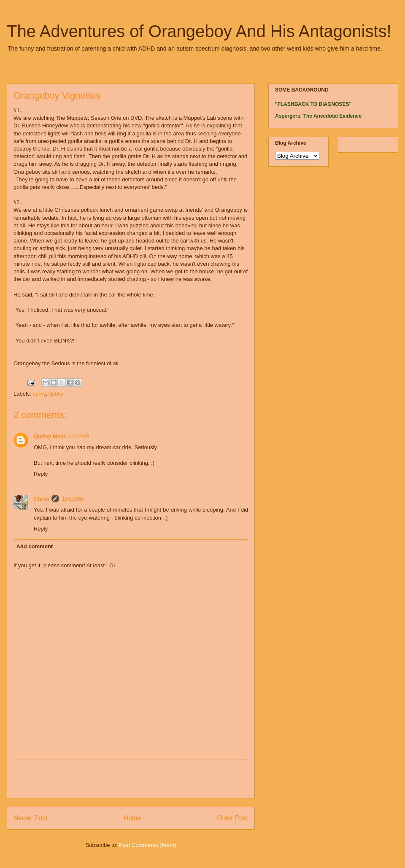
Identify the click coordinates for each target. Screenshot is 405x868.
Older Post (232, 818)
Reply (41, 474)
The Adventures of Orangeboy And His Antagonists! (199, 31)
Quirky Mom (50, 436)
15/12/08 (72, 499)
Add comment (35, 546)
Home (132, 818)
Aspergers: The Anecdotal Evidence (318, 116)
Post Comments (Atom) (147, 845)
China (41, 499)
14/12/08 (79, 436)
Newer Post (31, 818)
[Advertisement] (131, 779)
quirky (56, 394)
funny (39, 394)
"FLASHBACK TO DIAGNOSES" (313, 104)
